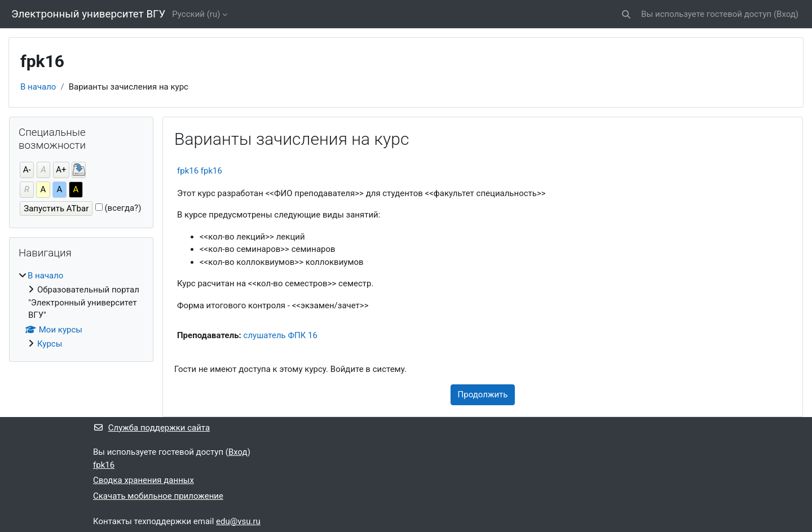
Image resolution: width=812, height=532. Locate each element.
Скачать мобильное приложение (158, 496)
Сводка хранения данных (144, 480)
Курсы (50, 344)
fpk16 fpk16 (200, 171)
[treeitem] (81, 310)
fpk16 (104, 465)
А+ (61, 170)
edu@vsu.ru (238, 521)
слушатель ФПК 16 (281, 335)
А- (27, 170)
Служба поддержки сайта (151, 428)
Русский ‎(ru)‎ (196, 14)
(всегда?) (123, 208)
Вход (786, 14)
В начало (38, 87)
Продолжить (483, 394)
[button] (626, 14)
